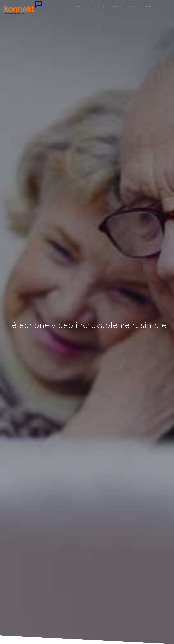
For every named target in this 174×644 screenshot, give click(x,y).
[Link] (23, 8)
